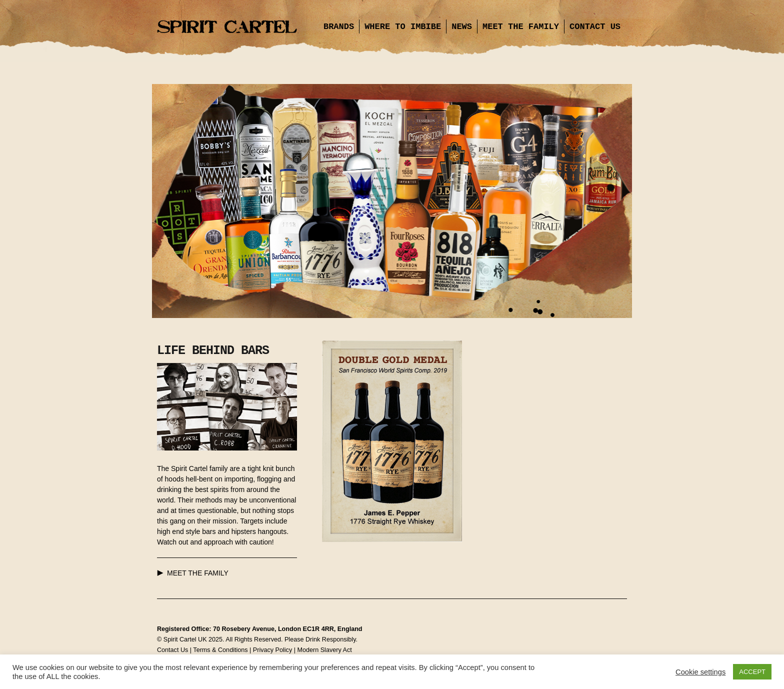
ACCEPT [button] (752, 672)
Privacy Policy (272, 650)
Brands (339, 27)
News (462, 27)
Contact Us (595, 27)
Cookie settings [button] (700, 672)
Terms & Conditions (220, 650)
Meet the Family (521, 27)
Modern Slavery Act (324, 650)
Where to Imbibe (403, 27)
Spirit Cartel (227, 27)
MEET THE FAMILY (198, 573)
